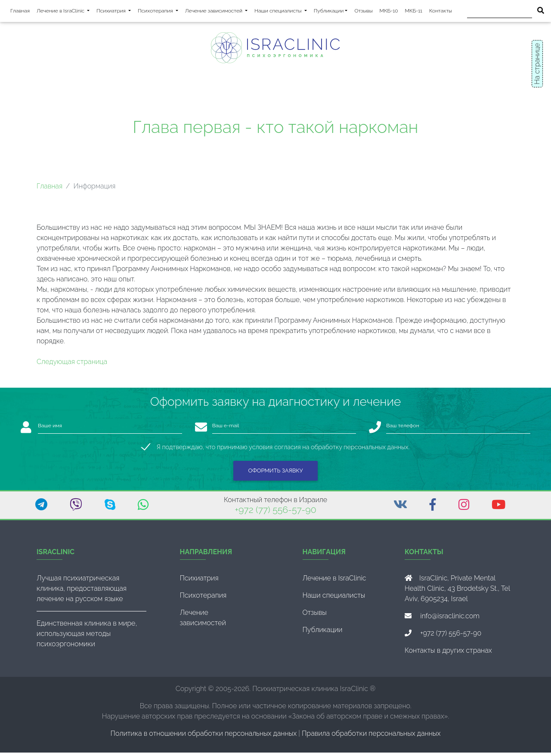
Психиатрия (115, 12)
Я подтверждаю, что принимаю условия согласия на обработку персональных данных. (283, 450)
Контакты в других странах (448, 654)
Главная (20, 12)
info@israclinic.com (450, 619)
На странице (537, 64)
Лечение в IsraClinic (65, 12)
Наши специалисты (282, 12)
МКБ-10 (389, 12)
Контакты (441, 12)
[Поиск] (500, 13)
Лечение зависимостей (218, 12)
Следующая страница (72, 365)
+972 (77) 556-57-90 (275, 513)
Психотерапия (160, 12)
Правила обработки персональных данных (371, 737)
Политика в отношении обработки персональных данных (204, 737)
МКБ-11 (414, 12)
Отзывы (363, 12)
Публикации (329, 12)
